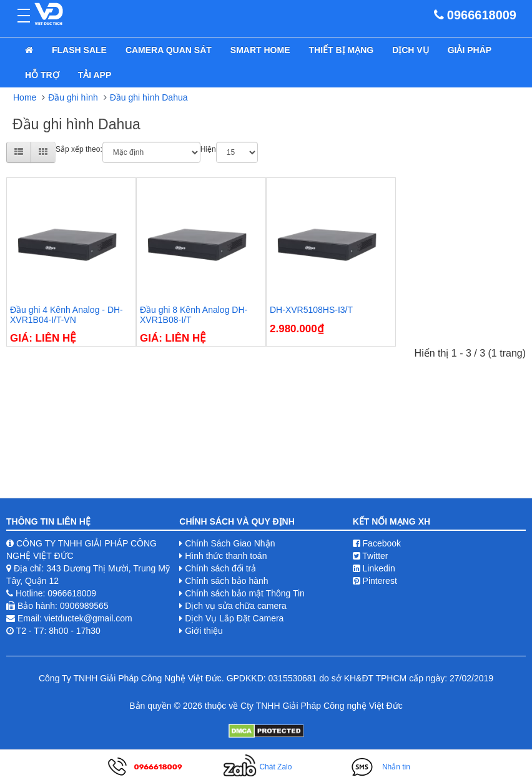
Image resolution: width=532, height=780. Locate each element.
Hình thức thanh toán (226, 556)
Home (25, 97)
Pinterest (375, 581)
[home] (29, 50)
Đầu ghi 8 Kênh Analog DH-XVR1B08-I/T (194, 314)
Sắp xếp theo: (79, 149)
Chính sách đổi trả (220, 568)
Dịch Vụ (411, 50)
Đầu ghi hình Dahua (149, 97)
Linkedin (374, 568)
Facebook (377, 543)
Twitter (371, 556)
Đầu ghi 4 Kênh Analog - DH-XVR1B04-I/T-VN (66, 314)
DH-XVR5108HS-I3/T (311, 310)
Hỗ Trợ (42, 75)
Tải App (95, 75)
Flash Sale (79, 50)
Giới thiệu (204, 631)
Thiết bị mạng (341, 50)
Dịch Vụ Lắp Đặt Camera (234, 618)
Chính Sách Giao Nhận (230, 543)
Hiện (208, 149)
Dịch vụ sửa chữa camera (236, 606)
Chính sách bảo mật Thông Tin (245, 593)
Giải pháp (470, 50)
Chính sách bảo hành (226, 581)
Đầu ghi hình (73, 97)
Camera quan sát (169, 50)
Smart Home (260, 50)
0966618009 (482, 15)
